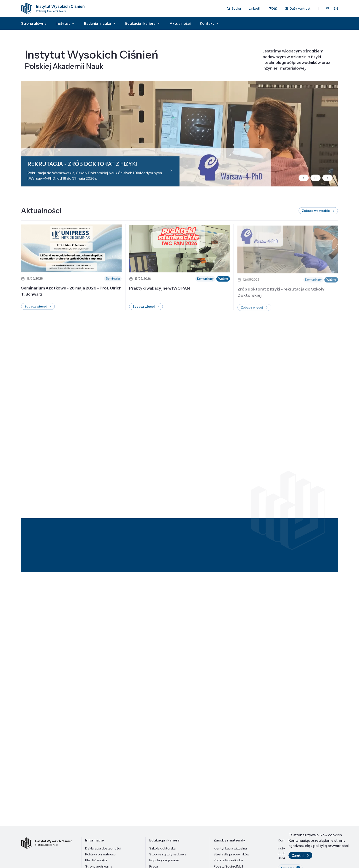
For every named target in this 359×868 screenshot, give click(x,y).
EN (336, 8)
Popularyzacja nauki (164, 860)
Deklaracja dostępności (103, 848)
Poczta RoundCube (228, 860)
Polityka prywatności (101, 854)
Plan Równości (96, 860)
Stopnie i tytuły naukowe (168, 854)
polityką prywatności (331, 847)
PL (328, 8)
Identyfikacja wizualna (230, 848)
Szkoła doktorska (162, 848)
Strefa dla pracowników (231, 854)
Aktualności (180, 23)
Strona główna (34, 23)
